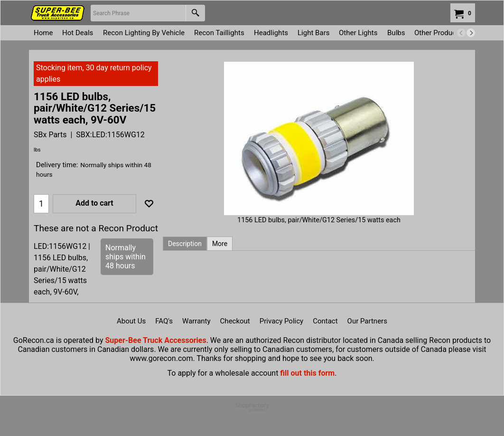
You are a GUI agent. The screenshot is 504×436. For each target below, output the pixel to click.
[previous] (461, 33)
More (220, 244)
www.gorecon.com (161, 358)
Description (185, 244)
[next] (471, 33)
